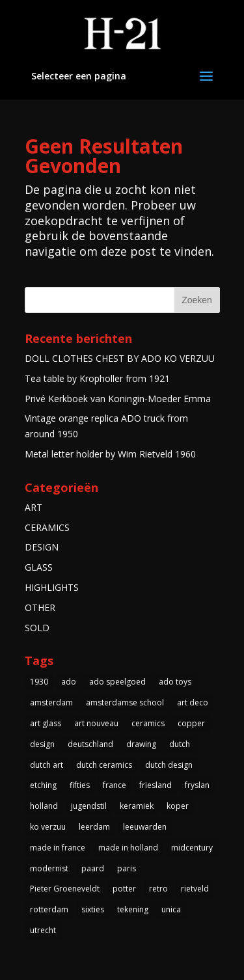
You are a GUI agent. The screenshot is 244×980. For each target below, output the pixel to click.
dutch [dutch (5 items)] (180, 744)
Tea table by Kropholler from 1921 (97, 378)
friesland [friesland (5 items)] (156, 785)
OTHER (40, 607)
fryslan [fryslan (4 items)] (197, 785)
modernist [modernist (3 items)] (49, 868)
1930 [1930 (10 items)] (39, 682)
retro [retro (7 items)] (158, 889)
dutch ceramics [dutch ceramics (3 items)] (104, 765)
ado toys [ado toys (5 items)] (175, 682)
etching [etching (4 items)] (43, 785)
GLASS (39, 567)
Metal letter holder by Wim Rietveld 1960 (110, 454)
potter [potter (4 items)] (124, 889)
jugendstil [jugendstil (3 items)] (89, 806)
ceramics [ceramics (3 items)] (148, 723)
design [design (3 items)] (42, 744)
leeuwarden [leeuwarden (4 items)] (145, 827)
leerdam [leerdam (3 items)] (94, 827)
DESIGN (42, 547)
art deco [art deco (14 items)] (193, 702)
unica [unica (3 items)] (171, 909)
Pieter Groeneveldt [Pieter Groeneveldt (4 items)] (65, 889)
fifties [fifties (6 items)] (80, 785)
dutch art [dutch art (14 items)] (47, 765)
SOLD (37, 628)
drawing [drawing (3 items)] (141, 744)
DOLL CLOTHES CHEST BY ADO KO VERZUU (120, 358)
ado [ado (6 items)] (69, 682)
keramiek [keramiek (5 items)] (137, 806)
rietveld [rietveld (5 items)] (195, 889)
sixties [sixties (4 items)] (93, 909)
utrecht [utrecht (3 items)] (43, 930)
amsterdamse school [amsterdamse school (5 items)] (125, 702)
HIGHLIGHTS (52, 587)
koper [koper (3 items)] (178, 806)
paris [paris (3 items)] (127, 868)
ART (34, 507)
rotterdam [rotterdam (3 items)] (49, 909)
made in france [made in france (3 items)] (58, 848)
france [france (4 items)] (115, 785)
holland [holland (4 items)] (44, 806)
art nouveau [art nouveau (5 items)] (96, 723)
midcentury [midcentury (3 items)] (192, 848)
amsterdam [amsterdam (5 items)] (51, 702)
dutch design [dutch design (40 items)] (169, 765)
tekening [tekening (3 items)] (133, 909)
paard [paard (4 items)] (93, 868)
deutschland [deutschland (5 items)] (90, 744)
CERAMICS (47, 527)
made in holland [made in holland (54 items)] (128, 848)
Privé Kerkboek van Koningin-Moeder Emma (118, 399)
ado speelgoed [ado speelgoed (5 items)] (117, 682)
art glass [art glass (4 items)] (46, 723)
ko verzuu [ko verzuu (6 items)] (48, 827)
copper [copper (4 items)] (191, 723)
